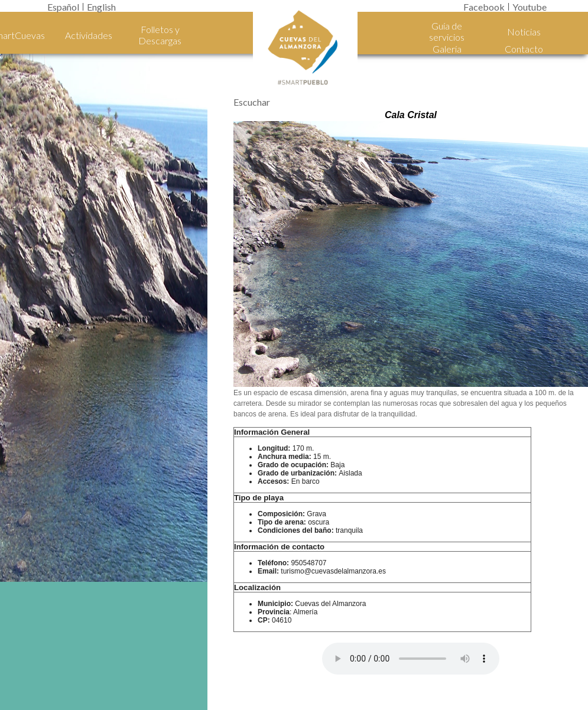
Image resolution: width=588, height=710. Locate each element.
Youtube (529, 7)
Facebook (484, 7)
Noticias (524, 32)
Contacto (524, 49)
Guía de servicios (447, 31)
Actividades (89, 35)
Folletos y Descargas (160, 35)
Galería (447, 49)
